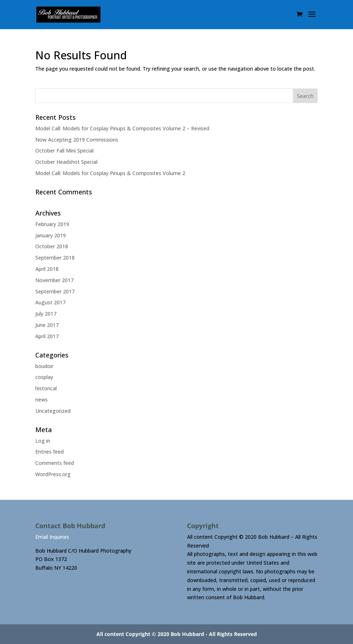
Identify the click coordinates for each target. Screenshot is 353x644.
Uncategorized (53, 411)
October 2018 (52, 246)
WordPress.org (53, 474)
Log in (43, 441)
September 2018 (55, 258)
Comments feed (55, 463)
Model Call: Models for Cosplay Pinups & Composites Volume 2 (110, 173)
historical (46, 388)
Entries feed (49, 452)
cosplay (44, 377)
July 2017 (46, 314)
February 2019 (52, 224)
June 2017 (47, 325)
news (41, 400)
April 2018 (47, 269)
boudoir (44, 366)
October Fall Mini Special (64, 151)
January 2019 (51, 235)
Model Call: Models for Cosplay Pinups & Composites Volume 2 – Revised (122, 128)
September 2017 (55, 291)
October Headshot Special (66, 162)
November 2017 (54, 280)
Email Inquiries (52, 537)
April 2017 (47, 336)
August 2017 (50, 302)
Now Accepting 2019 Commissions (77, 140)
